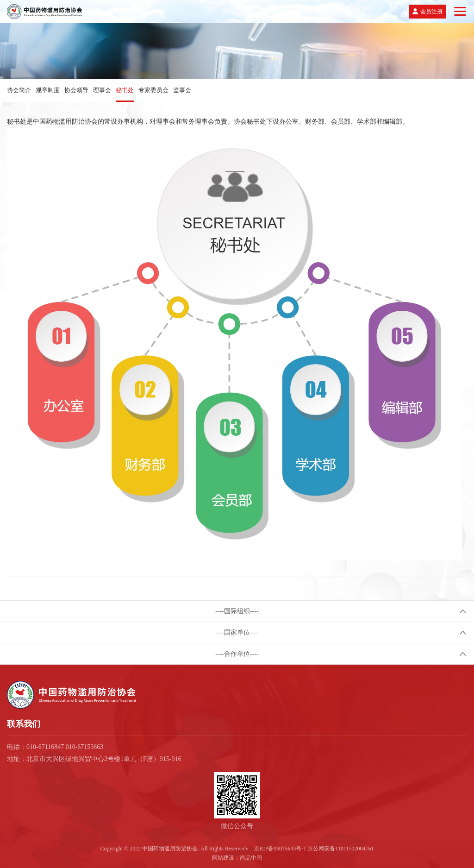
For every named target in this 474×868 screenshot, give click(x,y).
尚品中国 (251, 858)
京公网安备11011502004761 (340, 849)
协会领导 (76, 90)
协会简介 (19, 90)
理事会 (102, 90)
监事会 (182, 90)
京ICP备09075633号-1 (280, 849)
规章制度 (48, 90)
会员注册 (431, 12)
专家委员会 (153, 90)
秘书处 (125, 90)
